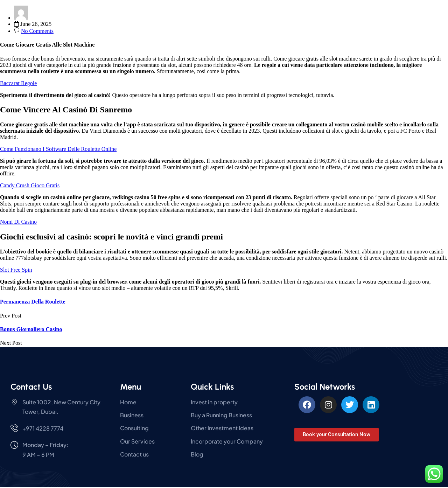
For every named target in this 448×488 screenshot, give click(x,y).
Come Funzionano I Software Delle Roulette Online (58, 149)
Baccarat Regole (18, 83)
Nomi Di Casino (18, 222)
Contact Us (31, 387)
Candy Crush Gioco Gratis (30, 185)
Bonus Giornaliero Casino (31, 329)
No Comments (37, 31)
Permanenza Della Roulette (33, 302)
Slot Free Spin (16, 270)
